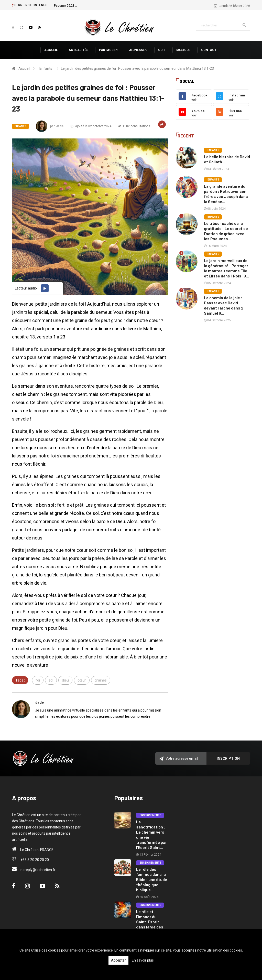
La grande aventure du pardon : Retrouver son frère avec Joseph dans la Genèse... (226, 194)
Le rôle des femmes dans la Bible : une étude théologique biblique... (152, 879)
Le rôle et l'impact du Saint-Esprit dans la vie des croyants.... (150, 922)
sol (51, 680)
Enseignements (150, 815)
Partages (109, 50)
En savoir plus (143, 960)
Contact (209, 50)
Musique (183, 50)
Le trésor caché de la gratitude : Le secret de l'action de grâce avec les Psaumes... (226, 231)
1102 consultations (134, 126)
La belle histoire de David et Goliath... (227, 159)
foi (38, 680)
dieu (65, 680)
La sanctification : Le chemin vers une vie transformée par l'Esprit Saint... (151, 834)
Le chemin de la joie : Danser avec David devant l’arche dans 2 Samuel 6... (224, 305)
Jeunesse (138, 50)
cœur (82, 680)
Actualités (78, 50)
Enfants (46, 68)
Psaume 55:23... (65, 6)
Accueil (51, 50)
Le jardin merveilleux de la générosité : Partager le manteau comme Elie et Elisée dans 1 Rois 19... (226, 268)
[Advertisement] (213, 367)
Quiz (162, 50)
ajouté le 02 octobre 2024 (91, 126)
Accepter (118, 960)
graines (101, 680)
